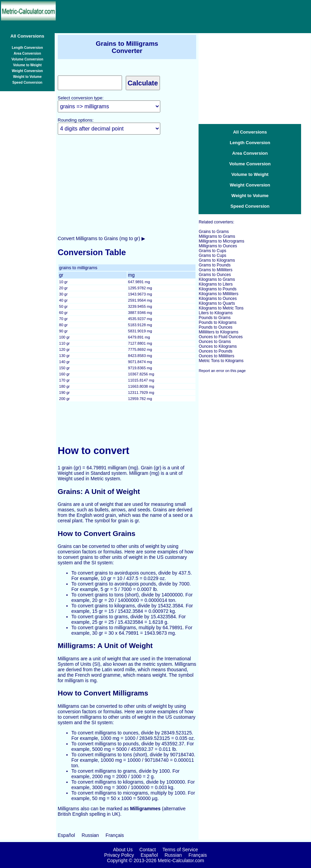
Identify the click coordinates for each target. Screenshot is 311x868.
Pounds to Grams (214, 318)
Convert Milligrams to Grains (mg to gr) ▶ (102, 238)
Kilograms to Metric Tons (221, 308)
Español (66, 835)
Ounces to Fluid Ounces (221, 337)
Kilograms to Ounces (218, 299)
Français (115, 835)
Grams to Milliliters (215, 270)
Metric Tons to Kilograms (221, 361)
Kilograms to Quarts (217, 303)
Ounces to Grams (215, 342)
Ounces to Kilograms (218, 346)
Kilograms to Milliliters (218, 294)
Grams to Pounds (214, 265)
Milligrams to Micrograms (221, 241)
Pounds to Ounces (215, 327)
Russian (90, 835)
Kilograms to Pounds (218, 289)
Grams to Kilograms (217, 260)
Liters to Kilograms (215, 313)
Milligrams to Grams (217, 236)
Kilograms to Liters (215, 284)
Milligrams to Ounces (218, 246)
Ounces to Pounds (215, 351)
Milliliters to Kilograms (218, 332)
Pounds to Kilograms (218, 322)
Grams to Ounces (215, 275)
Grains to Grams (214, 232)
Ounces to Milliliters (216, 356)
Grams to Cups (212, 251)
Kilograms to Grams (217, 279)
